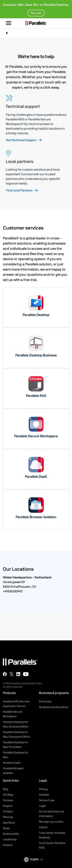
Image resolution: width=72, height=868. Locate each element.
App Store (9, 823)
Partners (8, 800)
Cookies (44, 795)
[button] (36, 859)
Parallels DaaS (12, 763)
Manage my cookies (51, 822)
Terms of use (47, 800)
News (6, 828)
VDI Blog (8, 795)
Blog (6, 789)
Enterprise (45, 702)
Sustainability (11, 834)
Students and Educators (54, 707)
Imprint (43, 827)
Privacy (43, 789)
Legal (42, 806)
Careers (8, 845)
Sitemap (8, 817)
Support (8, 806)
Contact (8, 812)
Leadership (10, 840)
